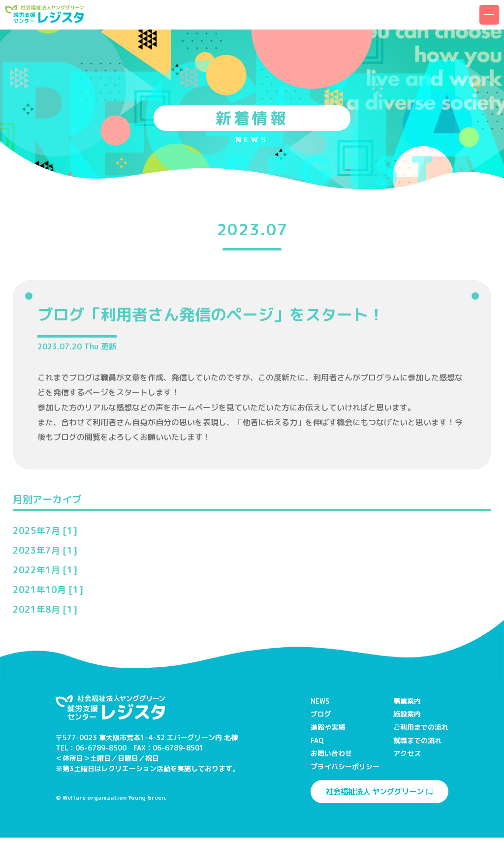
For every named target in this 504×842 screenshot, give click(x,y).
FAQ (317, 740)
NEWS (320, 701)
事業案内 (407, 701)
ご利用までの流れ (421, 727)
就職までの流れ (417, 740)
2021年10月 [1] (48, 590)
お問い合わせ (331, 753)
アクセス (407, 753)
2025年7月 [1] (45, 531)
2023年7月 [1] (45, 550)
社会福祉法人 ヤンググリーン (379, 795)
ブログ (321, 714)
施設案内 (407, 714)
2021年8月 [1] (45, 609)
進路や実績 (328, 727)
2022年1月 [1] (45, 570)
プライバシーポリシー (345, 766)
